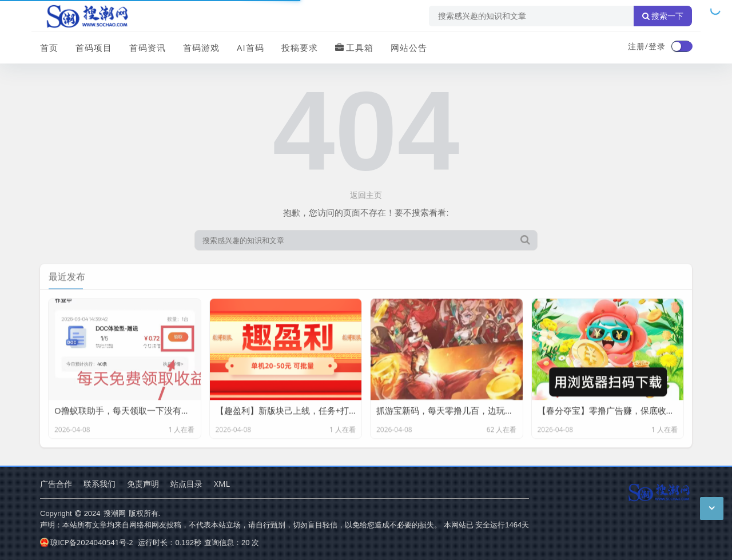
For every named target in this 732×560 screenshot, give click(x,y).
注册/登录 (647, 46)
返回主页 (366, 195)
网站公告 (409, 47)
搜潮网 (115, 513)
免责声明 (143, 484)
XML (222, 484)
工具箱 (354, 47)
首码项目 (94, 47)
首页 (49, 47)
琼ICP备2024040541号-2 (87, 542)
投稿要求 (300, 47)
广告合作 (56, 484)
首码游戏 (201, 47)
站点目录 (186, 484)
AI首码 (250, 47)
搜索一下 (663, 16)
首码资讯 (148, 47)
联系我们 (100, 484)
